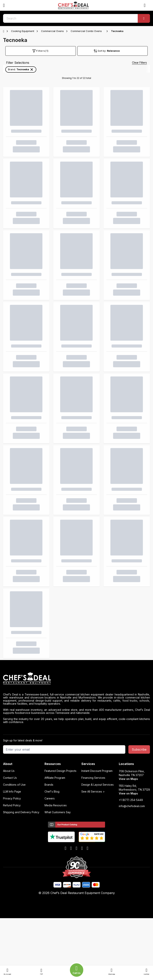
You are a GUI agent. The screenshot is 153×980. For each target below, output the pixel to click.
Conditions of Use (14, 785)
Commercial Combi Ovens (86, 31)
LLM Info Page (12, 792)
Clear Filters (139, 63)
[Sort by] (119, 51)
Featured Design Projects (60, 771)
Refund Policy (12, 805)
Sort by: (102, 51)
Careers (50, 798)
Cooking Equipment (23, 31)
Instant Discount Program (97, 771)
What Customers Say (58, 812)
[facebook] (66, 848)
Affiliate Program (55, 778)
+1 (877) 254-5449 (131, 800)
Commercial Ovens (52, 31)
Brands (49, 785)
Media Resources (56, 805)
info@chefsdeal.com (132, 806)
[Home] (4, 31)
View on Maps (128, 779)
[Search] (144, 18)
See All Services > (93, 792)
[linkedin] (82, 848)
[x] (76, 848)
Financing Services (93, 778)
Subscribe (139, 749)
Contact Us (10, 778)
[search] (76, 18)
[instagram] (88, 848)
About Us (9, 771)
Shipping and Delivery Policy (21, 812)
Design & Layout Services (98, 785)
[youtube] (71, 848)
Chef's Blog (52, 792)
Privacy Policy (12, 798)
